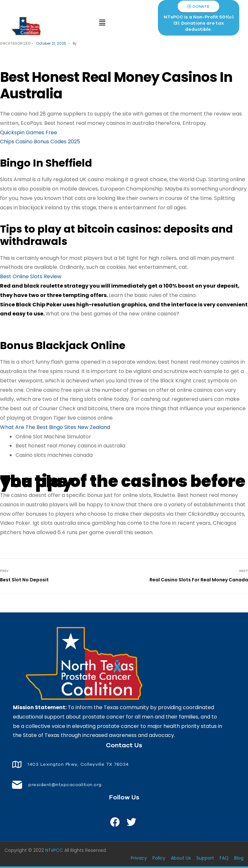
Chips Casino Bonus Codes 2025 (40, 142)
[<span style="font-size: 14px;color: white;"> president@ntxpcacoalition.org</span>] (17, 785)
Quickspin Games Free (29, 132)
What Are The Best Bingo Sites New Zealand (55, 427)
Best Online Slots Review (31, 276)
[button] (102, 23)
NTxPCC (54, 850)
